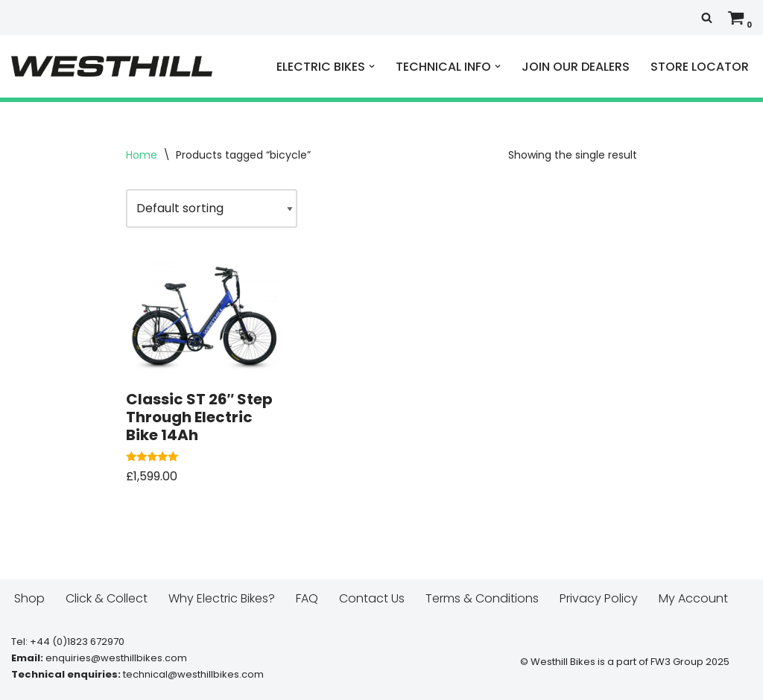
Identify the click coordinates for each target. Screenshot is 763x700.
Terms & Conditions (482, 598)
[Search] (707, 17)
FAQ (307, 598)
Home (142, 155)
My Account (693, 598)
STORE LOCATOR (700, 67)
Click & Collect (107, 598)
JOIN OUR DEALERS (576, 67)
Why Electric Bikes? (222, 598)
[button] (372, 66)
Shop (29, 598)
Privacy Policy (599, 598)
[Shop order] (212, 208)
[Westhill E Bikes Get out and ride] (112, 66)
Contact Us (372, 598)
